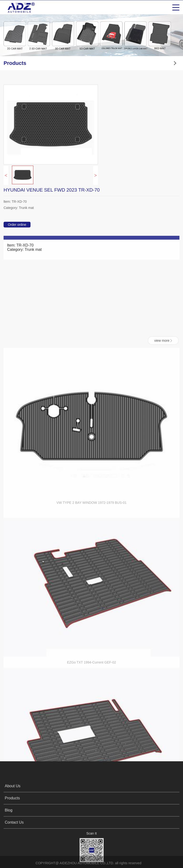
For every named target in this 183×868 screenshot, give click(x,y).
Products (12, 829)
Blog (9, 841)
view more (163, 505)
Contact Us (14, 853)
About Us (13, 817)
